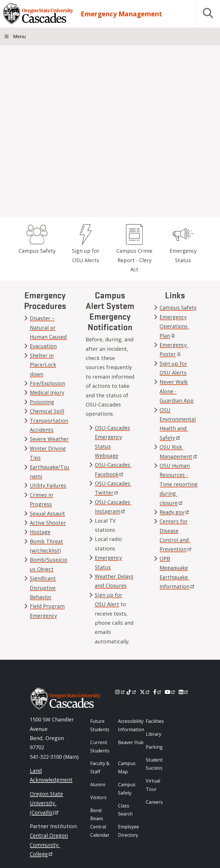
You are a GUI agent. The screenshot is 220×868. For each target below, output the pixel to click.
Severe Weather (49, 439)
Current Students (100, 747)
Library (154, 734)
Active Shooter (48, 523)
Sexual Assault (47, 513)
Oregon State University (46, 803)
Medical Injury (47, 392)
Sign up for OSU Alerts (86, 255)
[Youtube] (170, 692)
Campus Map (127, 767)
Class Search (125, 810)
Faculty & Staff (100, 767)
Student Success (154, 764)
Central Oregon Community (49, 845)
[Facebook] (158, 692)
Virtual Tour (153, 785)
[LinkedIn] (184, 692)
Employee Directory (128, 831)
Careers (154, 802)
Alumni (98, 785)
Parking (154, 747)
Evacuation (43, 346)
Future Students (100, 725)
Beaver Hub (131, 742)
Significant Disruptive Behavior (43, 588)
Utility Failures (48, 485)
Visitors (98, 797)
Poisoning (42, 402)
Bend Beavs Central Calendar (100, 823)
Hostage (40, 532)
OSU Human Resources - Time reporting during (179, 484)
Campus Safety (37, 251)
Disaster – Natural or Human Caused (48, 327)
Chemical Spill (47, 411)
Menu (19, 36)
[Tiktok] (132, 692)
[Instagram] (120, 692)
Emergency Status (183, 255)
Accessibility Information (131, 725)
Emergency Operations (174, 326)
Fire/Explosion (47, 383)
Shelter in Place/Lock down (43, 365)
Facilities (155, 721)
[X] (145, 692)
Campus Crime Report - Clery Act (134, 260)
